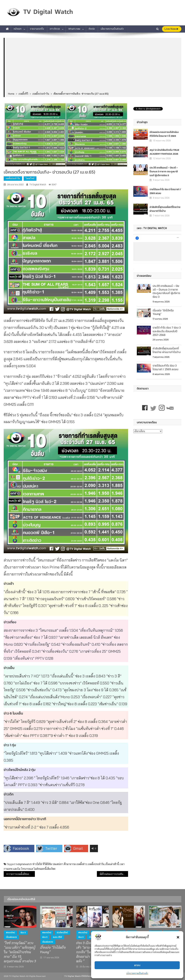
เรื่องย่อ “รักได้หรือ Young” (163, 312)
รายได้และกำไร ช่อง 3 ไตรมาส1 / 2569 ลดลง (165, 191)
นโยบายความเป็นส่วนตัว (137, 973)
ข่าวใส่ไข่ (37, 864)
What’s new (74, 29)
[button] (178, 937)
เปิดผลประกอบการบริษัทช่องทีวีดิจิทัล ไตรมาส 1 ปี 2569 (164, 134)
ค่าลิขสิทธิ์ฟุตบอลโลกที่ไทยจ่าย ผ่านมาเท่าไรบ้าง (165, 209)
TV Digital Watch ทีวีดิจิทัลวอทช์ (79, 976)
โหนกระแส (27, 869)
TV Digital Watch (38, 184)
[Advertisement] (93, 65)
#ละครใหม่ (10, 933)
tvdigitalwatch (24, 864)
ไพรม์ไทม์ (30, 178)
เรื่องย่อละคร (11, 937)
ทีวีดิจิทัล (47, 864)
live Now (171, 29)
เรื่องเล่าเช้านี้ (112, 864)
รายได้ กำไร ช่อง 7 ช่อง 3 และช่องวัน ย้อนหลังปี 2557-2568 (167, 331)
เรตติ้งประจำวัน (13, 178)
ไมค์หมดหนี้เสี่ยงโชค (44, 869)
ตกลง (137, 965)
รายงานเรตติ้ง (37, 29)
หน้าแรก (18, 29)
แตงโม (17, 869)
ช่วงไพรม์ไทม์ (62, 933)
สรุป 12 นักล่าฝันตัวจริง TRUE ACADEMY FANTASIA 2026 (164, 152)
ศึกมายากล (70, 864)
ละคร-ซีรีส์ (57, 937)
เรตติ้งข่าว (82, 864)
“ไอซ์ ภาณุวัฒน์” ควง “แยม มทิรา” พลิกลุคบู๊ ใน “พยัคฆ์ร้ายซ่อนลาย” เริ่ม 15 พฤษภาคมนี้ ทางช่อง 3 (20, 952)
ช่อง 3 (23, 933)
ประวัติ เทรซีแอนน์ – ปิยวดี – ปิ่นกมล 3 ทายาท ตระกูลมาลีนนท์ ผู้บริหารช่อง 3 (164, 171)
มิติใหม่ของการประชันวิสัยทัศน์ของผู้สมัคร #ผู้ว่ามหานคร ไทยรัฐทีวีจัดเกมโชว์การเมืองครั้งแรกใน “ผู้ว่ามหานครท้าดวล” (114, 874)
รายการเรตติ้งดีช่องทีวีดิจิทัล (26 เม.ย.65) (21, 874)
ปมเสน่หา (58, 864)
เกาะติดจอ (55, 29)
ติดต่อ (92, 29)
